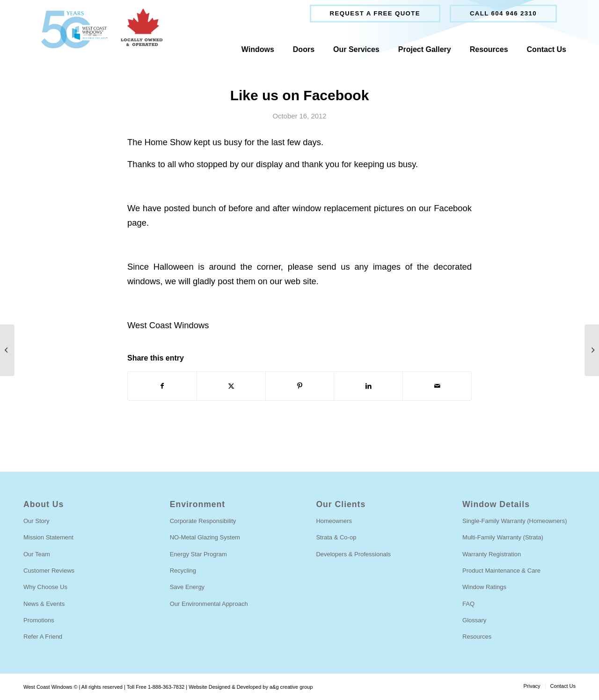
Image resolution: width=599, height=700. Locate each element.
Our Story (37, 521)
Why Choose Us (45, 587)
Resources (477, 637)
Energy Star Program (198, 554)
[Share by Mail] (437, 386)
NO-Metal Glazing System (205, 537)
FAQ (468, 604)
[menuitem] (375, 14)
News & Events (44, 604)
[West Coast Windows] (98, 29)
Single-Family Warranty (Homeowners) (515, 521)
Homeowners (334, 521)
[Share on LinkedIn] (368, 386)
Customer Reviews (49, 571)
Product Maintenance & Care (501, 571)
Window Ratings (484, 587)
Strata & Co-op (336, 537)
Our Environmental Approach (209, 604)
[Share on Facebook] (162, 386)
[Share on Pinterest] (300, 386)
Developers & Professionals (353, 554)
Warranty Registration (492, 554)
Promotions (39, 620)
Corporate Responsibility (203, 521)
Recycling (183, 571)
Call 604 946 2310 (503, 13)
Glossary (474, 620)
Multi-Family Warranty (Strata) (503, 537)
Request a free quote (375, 13)
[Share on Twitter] (231, 386)
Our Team (37, 554)
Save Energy (187, 587)
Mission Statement (48, 537)
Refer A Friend (43, 637)
